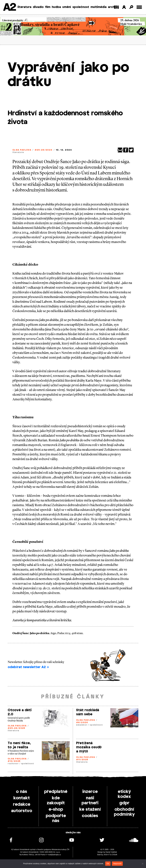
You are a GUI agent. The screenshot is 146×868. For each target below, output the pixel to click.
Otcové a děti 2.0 (20, 712)
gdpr (124, 803)
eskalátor (82, 725)
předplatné (56, 792)
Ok (108, 864)
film (48, 7)
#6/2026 (82, 723)
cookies (90, 816)
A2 (9, 7)
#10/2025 (14, 761)
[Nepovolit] (142, 864)
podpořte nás (56, 818)
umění (67, 7)
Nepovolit (117, 864)
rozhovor (13, 764)
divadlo (38, 7)
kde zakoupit (56, 801)
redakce (22, 804)
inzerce (90, 792)
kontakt (22, 798)
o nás (22, 792)
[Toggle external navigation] (139, 7)
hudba (56, 7)
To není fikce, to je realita (19, 745)
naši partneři (90, 801)
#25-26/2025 (16, 728)
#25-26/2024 (44, 150)
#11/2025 (82, 760)
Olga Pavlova (22, 150)
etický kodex (124, 794)
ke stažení (90, 809)
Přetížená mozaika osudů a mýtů (89, 747)
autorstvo (22, 811)
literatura (24, 7)
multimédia (99, 7)
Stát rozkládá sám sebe (88, 712)
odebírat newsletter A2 (28, 667)
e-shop (56, 809)
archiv (112, 7)
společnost (81, 7)
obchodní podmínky (124, 812)
